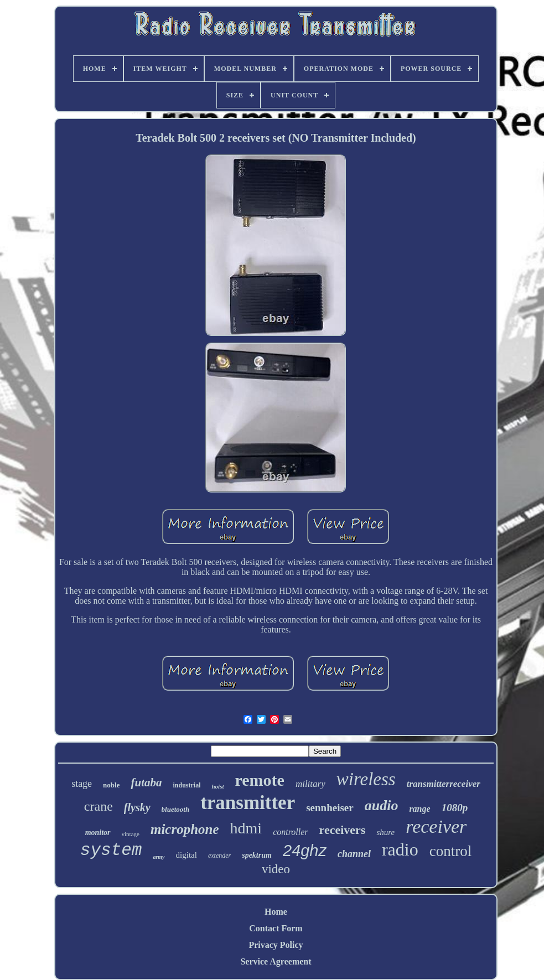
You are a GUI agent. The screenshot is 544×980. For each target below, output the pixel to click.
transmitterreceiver (444, 784)
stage (82, 784)
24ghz (305, 851)
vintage (131, 834)
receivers (343, 830)
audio (382, 805)
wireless (366, 779)
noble (111, 785)
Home (276, 912)
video (276, 869)
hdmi (246, 828)
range (419, 809)
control (450, 851)
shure (385, 832)
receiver (436, 826)
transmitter (248, 803)
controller (290, 832)
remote (260, 780)
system (111, 850)
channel (354, 854)
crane (99, 806)
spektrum (257, 855)
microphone (185, 829)
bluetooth (176, 809)
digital (186, 855)
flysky (137, 807)
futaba (146, 782)
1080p (455, 808)
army (159, 857)
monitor (98, 833)
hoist (217, 786)
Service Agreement (276, 961)
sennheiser (330, 808)
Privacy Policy (276, 945)
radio (400, 849)
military (310, 784)
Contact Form (276, 928)
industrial (186, 785)
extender (219, 855)
